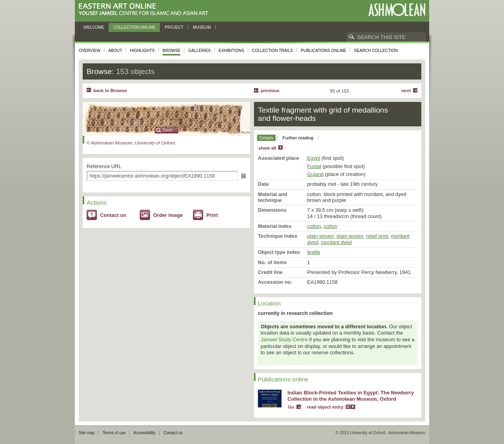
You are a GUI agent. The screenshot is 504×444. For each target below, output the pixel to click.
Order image (168, 215)
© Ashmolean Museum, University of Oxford (131, 143)
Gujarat (315, 174)
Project (174, 27)
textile (314, 252)
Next (406, 91)
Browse (172, 51)
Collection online (134, 27)
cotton (314, 226)
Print (212, 215)
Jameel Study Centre (284, 339)
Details (266, 138)
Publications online (323, 51)
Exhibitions (231, 51)
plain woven (321, 236)
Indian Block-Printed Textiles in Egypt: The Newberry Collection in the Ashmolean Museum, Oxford (351, 396)
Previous (270, 91)
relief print (377, 236)
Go (291, 407)
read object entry (325, 407)
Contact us (113, 215)
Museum (202, 27)
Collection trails (272, 51)
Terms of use (114, 433)
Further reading (298, 138)
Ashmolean (397, 10)
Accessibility (145, 433)
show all (267, 148)
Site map (87, 433)
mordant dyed (336, 242)
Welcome (94, 27)
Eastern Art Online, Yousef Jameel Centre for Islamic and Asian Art (145, 10)
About (115, 51)
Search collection (376, 51)
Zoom (168, 130)
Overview (90, 51)
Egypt (314, 158)
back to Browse (110, 91)
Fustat (314, 166)
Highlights (142, 51)
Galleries (199, 51)
